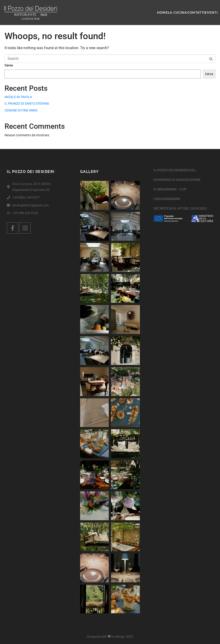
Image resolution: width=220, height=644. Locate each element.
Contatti (196, 12)
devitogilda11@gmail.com (31, 205)
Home (163, 12)
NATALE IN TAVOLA (18, 97)
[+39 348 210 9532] (8, 213)
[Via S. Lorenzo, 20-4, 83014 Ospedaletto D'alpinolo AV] (8, 187)
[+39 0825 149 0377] (8, 197)
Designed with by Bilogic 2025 (110, 636)
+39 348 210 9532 (25, 213)
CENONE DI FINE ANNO (21, 110)
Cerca (9, 65)
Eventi (211, 12)
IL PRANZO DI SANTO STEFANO (27, 104)
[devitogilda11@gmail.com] (8, 205)
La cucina (178, 12)
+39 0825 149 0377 (26, 197)
